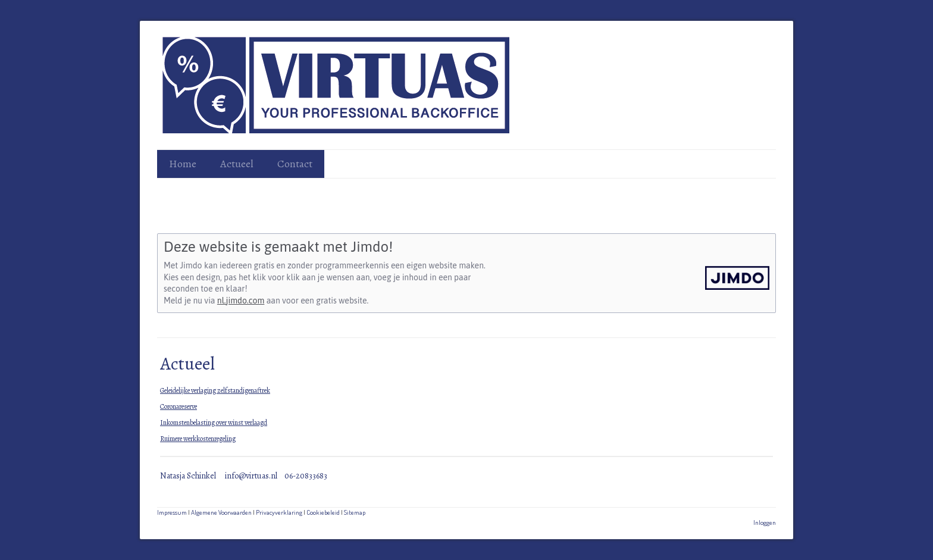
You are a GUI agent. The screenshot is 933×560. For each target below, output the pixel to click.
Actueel (237, 164)
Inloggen (765, 522)
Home (183, 164)
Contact (295, 164)
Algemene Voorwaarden (221, 512)
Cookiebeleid (323, 512)
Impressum (172, 512)
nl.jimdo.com (241, 301)
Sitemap (355, 512)
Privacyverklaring (279, 512)
